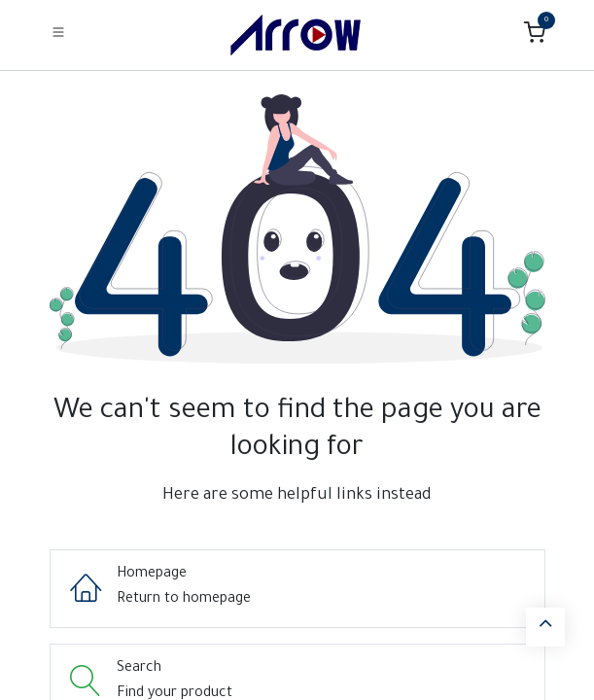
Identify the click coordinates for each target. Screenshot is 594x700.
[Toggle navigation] (58, 34)
